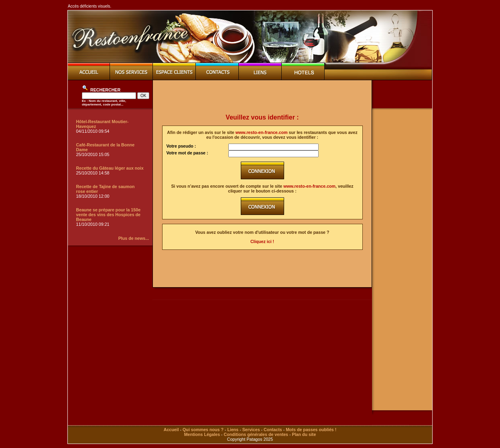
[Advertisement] (262, 97)
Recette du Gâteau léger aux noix (110, 168)
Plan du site (304, 434)
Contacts (273, 430)
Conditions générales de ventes (256, 434)
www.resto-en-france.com (262, 132)
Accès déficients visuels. (89, 6)
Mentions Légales (202, 434)
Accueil (171, 430)
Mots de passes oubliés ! (311, 430)
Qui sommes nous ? (203, 430)
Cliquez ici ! (262, 241)
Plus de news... (134, 238)
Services (251, 430)
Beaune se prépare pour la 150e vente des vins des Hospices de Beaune (109, 215)
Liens (233, 430)
